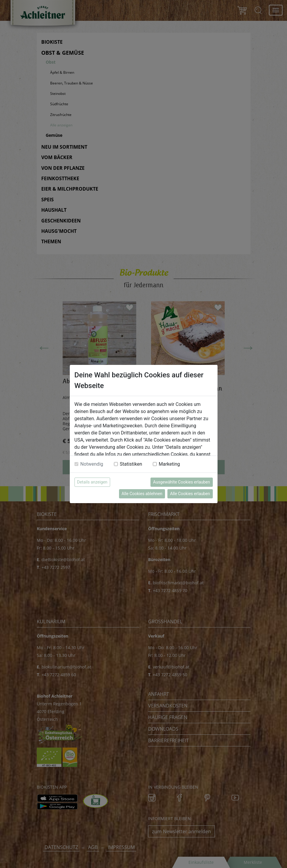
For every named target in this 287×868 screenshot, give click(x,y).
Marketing (169, 464)
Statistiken (131, 464)
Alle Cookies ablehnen (142, 494)
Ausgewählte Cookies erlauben (182, 482)
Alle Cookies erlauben (190, 494)
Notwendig (92, 464)
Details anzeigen (92, 482)
